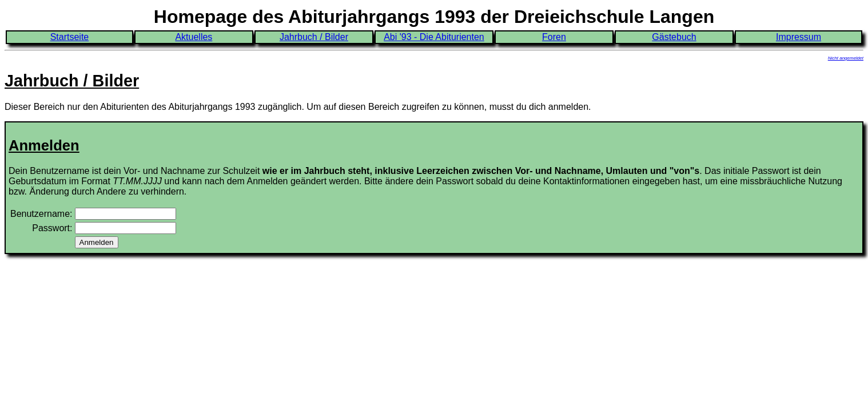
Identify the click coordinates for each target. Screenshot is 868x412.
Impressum (799, 37)
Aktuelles (194, 37)
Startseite (70, 37)
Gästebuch (674, 37)
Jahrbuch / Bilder (314, 37)
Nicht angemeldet (846, 58)
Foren (554, 37)
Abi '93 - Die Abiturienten (434, 37)
